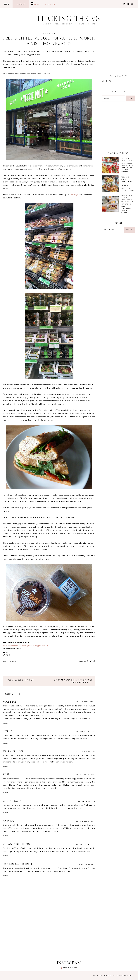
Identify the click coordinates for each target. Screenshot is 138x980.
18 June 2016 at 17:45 (86, 731)
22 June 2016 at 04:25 (86, 864)
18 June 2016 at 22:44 (86, 751)
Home (6, 4)
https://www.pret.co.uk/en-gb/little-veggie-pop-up (26, 646)
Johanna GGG (13, 751)
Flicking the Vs (69, 19)
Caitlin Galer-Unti (17, 864)
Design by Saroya (125, 976)
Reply (6, 723)
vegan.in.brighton (17, 844)
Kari (6, 775)
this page (74, 195)
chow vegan (12, 801)
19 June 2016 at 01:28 (86, 775)
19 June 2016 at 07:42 (86, 801)
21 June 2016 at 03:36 (86, 844)
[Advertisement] (68, 937)
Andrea (8, 821)
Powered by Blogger (43, 5)
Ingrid (8, 731)
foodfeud (10, 702)
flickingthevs (70, 968)
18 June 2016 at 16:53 (86, 702)
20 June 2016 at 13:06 (86, 821)
